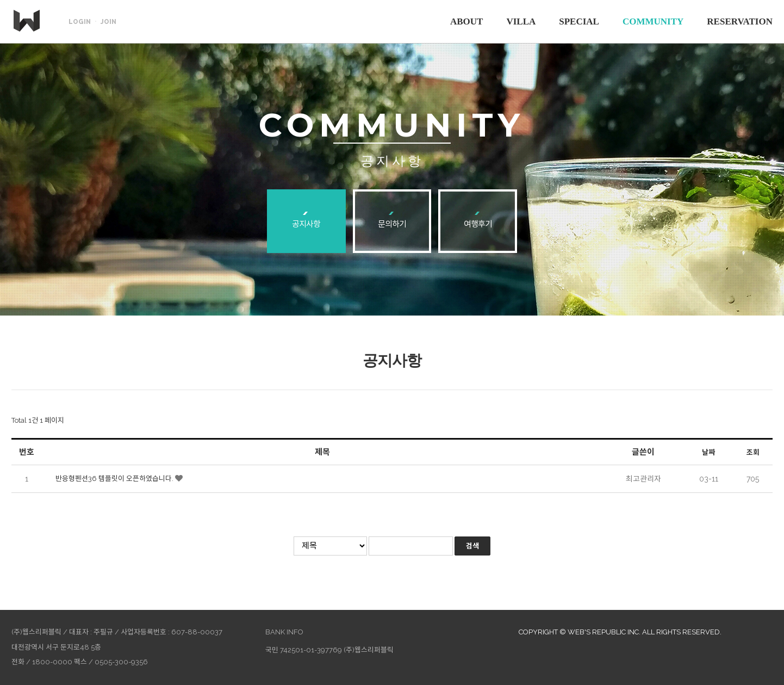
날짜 (708, 452)
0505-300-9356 (121, 662)
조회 (753, 452)
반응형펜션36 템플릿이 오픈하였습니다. (115, 479)
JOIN (108, 22)
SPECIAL (579, 21)
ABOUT (466, 21)
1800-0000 (52, 662)
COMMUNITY (653, 21)
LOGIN (80, 22)
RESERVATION (740, 21)
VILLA (521, 21)
